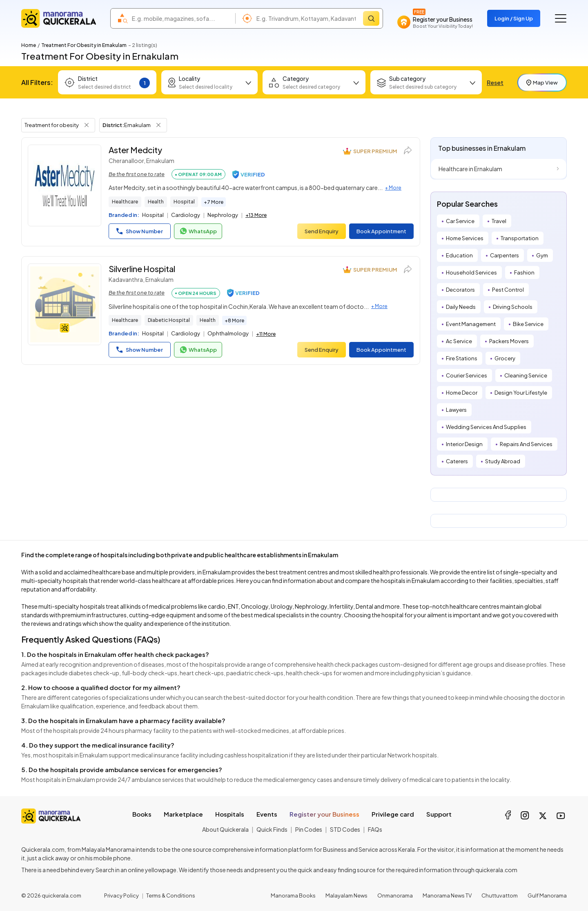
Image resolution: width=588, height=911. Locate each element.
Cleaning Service (526, 375)
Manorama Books (293, 895)
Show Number (140, 231)
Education (459, 255)
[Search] (371, 18)
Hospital (184, 202)
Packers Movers (509, 341)
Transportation (520, 238)
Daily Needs (461, 307)
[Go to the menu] (561, 18)
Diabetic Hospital (169, 320)
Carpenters (504, 255)
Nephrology (223, 215)
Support (439, 814)
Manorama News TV (447, 895)
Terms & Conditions (171, 895)
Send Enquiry (322, 231)
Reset (495, 83)
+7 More (214, 202)
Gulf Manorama (547, 895)
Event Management (471, 324)
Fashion (524, 272)
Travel (499, 221)
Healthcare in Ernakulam (470, 169)
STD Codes (345, 829)
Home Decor (462, 393)
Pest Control (508, 290)
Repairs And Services (526, 444)
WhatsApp (198, 231)
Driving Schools (513, 307)
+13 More (256, 215)
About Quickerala (225, 829)
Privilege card (393, 814)
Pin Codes (309, 829)
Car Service (460, 221)
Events (267, 814)
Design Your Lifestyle (521, 393)
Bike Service (528, 324)
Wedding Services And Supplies (486, 427)
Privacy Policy (121, 895)
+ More (393, 188)
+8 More (234, 320)
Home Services (465, 238)
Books (142, 814)
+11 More (266, 334)
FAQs (375, 829)
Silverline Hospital (142, 269)
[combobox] (182, 18)
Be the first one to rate (137, 174)
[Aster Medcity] (65, 185)
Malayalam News (346, 895)
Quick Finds (272, 829)
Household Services (471, 272)
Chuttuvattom (500, 895)
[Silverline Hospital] (65, 304)
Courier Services (467, 375)
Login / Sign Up (514, 18)
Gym (542, 255)
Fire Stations (462, 358)
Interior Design (464, 444)
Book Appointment (381, 231)
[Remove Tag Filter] (87, 125)
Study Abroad (503, 461)
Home (29, 45)
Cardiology (186, 215)
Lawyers (456, 410)
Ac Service (459, 341)
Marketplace (183, 814)
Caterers (457, 461)
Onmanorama (395, 895)
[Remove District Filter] (158, 125)
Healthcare (125, 202)
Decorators (460, 290)
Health (156, 202)
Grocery (505, 358)
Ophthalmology (228, 333)
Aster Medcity (135, 150)
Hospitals (230, 814)
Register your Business (324, 814)
